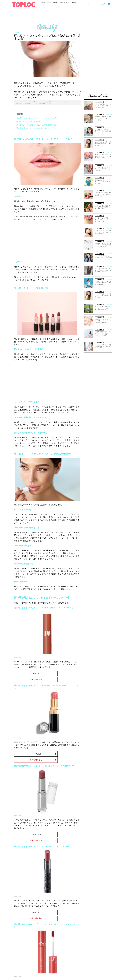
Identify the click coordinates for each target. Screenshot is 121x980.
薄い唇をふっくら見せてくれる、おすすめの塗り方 (36, 125)
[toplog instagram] (105, 4)
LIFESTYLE (56, 3)
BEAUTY (49, 3)
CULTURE (67, 3)
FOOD (61, 3)
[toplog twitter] (110, 4)
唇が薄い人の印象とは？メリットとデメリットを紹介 (37, 118)
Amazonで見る (36, 673)
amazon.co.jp (18, 657)
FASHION (43, 3)
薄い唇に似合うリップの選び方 (28, 121)
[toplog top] (24, 5)
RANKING (73, 3)
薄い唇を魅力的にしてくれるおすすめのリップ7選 (36, 128)
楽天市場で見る (36, 679)
